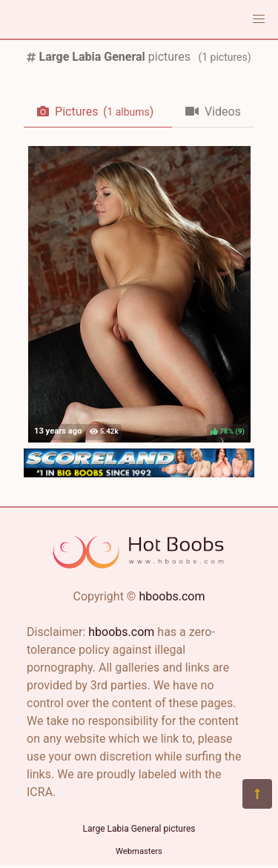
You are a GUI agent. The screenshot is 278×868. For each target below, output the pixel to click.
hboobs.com (172, 596)
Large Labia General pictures (139, 829)
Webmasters (139, 851)
